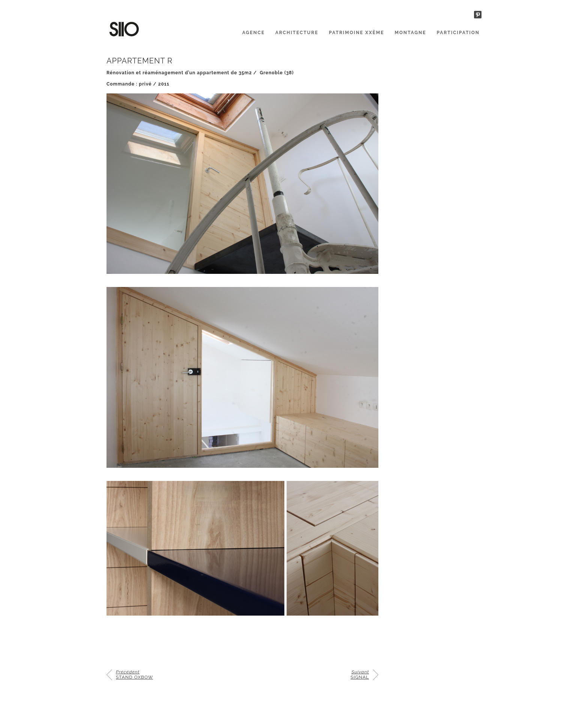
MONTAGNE (410, 33)
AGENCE (253, 33)
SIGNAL (360, 674)
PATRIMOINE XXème (356, 33)
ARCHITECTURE (297, 33)
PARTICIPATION (458, 33)
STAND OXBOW (134, 674)
